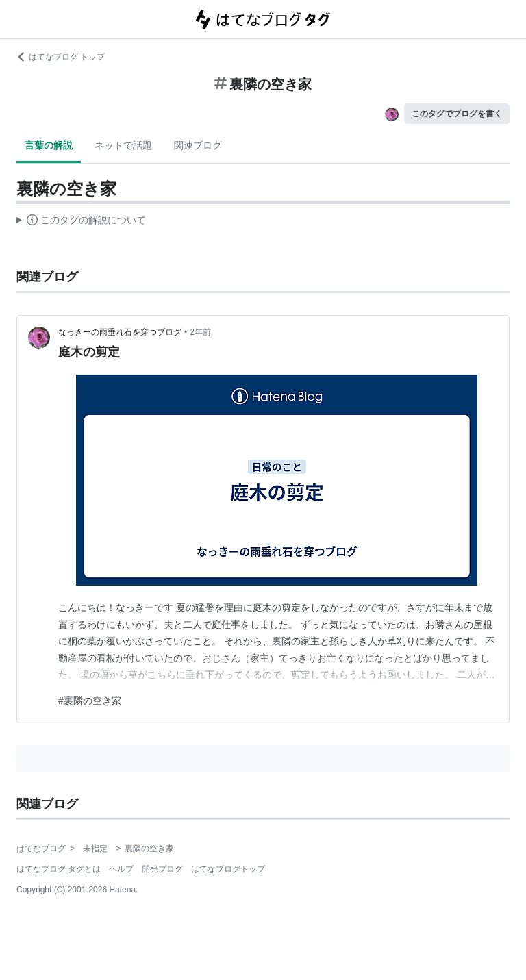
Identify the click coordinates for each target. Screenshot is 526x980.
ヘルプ (121, 869)
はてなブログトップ (228, 869)
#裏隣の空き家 (90, 701)
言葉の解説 (49, 145)
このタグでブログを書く (457, 114)
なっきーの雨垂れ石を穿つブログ (120, 332)
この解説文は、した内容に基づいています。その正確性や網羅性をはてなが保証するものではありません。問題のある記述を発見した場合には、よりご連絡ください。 (81, 222)
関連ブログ (198, 145)
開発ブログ (162, 869)
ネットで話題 (123, 145)
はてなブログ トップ (61, 57)
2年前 (200, 332)
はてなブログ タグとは (59, 869)
